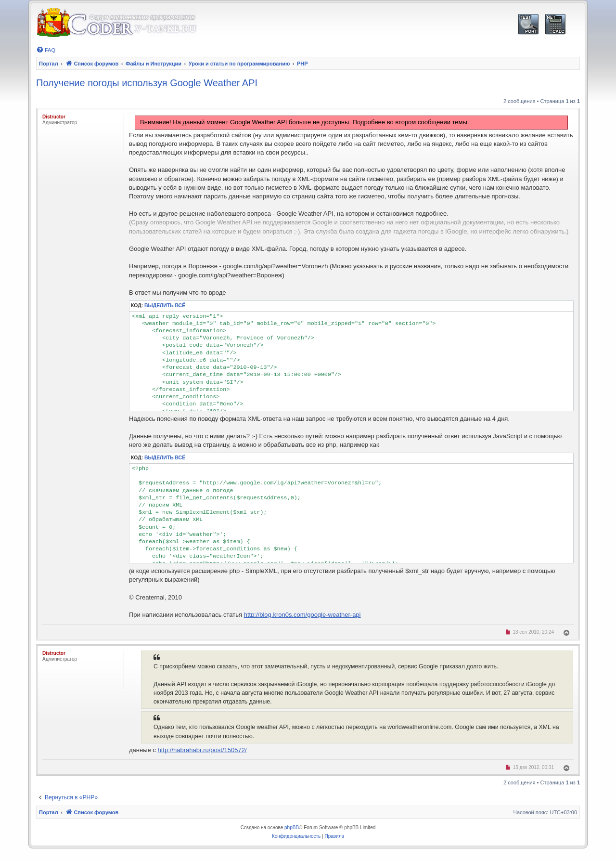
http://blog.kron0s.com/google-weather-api (302, 615)
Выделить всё (165, 306)
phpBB (292, 827)
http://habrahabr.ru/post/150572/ (202, 750)
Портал (49, 64)
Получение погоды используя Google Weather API (147, 83)
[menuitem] (46, 50)
